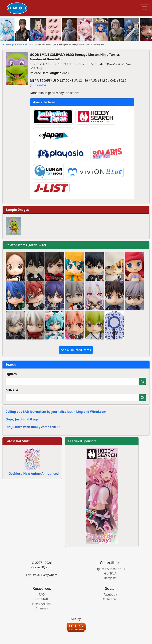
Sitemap (42, 608)
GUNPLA (12, 390)
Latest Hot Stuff (18, 441)
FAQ (42, 595)
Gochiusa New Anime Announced (34, 474)
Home (5, 44)
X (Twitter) (110, 599)
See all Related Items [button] (76, 350)
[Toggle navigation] (144, 8)
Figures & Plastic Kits (19, 44)
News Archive (42, 604)
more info (38, 85)
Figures (11, 374)
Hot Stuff (42, 599)
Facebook (110, 595)
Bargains (110, 578)
